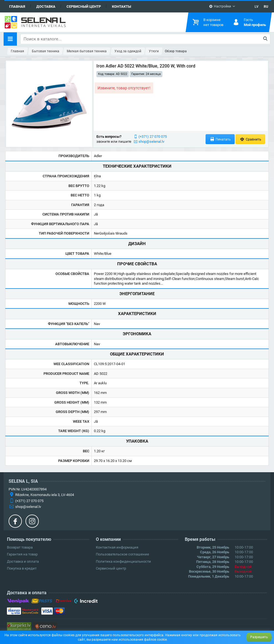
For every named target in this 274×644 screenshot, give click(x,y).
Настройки (220, 6)
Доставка (46, 7)
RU (266, 7)
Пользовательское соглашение (122, 554)
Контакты (121, 7)
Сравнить (250, 139)
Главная (17, 7)
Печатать (220, 139)
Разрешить (259, 637)
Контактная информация (117, 547)
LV (257, 7)
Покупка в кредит (22, 568)
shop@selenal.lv (151, 141)
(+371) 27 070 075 (153, 137)
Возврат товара (20, 547)
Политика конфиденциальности (123, 561)
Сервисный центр (84, 7)
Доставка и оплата (23, 561)
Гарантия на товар (22, 554)
